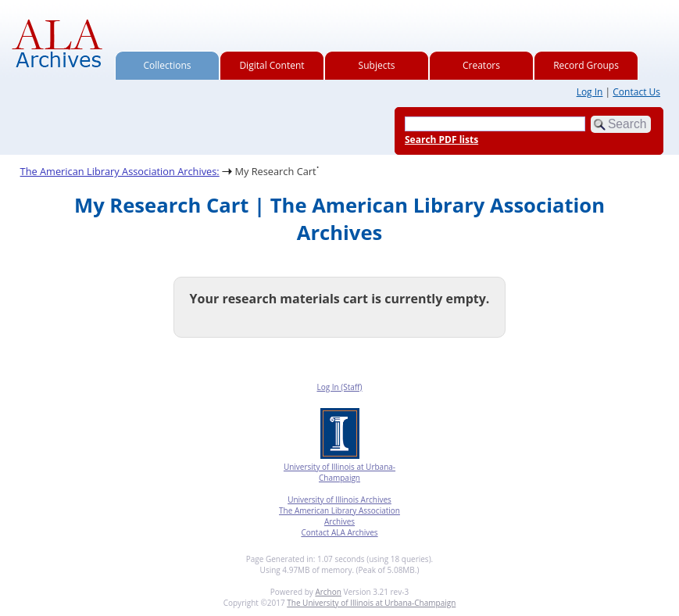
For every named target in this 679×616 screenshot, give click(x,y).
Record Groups (586, 65)
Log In (590, 92)
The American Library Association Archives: (120, 171)
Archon (328, 592)
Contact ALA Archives (339, 532)
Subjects (377, 65)
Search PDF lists (441, 140)
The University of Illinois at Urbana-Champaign (371, 603)
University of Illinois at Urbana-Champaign (339, 472)
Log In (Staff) (339, 387)
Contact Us (636, 92)
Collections (168, 65)
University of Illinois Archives (339, 500)
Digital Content (272, 65)
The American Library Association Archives (339, 516)
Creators (481, 65)
